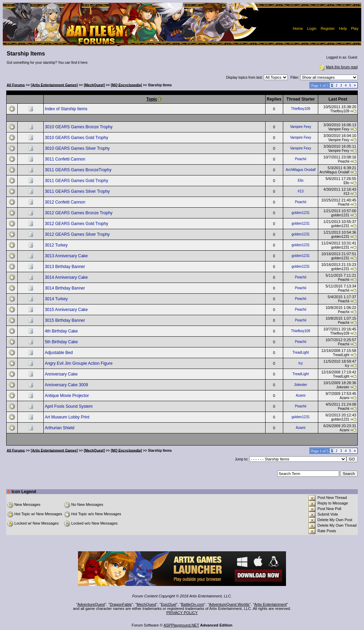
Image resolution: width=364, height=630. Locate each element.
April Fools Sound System (69, 406)
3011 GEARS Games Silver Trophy (78, 191)
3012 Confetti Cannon (66, 202)
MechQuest (146, 604)
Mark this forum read (338, 67)
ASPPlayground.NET (181, 625)
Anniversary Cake (62, 374)
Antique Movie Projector (67, 396)
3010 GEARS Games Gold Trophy (77, 138)
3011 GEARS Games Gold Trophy (77, 181)
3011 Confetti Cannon (66, 159)
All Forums (16, 85)
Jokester (301, 385)
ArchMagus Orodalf (301, 170)
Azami (301, 395)
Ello (301, 180)
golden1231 (301, 213)
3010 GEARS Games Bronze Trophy (79, 127)
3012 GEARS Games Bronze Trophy (79, 213)
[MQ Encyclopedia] (126, 85)
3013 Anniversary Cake (67, 256)
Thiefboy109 (301, 109)
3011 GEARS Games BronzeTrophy (79, 170)
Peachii (301, 159)
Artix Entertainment (270, 604)
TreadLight (300, 352)
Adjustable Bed (59, 353)
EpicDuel (168, 604)
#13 (301, 191)
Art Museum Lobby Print (68, 417)
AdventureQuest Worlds (229, 604)
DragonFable (121, 604)
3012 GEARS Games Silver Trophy (78, 234)
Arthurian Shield (60, 428)
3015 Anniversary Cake (67, 310)
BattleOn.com (193, 604)
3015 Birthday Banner (65, 320)
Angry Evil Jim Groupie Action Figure (79, 363)
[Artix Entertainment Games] (54, 85)
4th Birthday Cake (62, 331)
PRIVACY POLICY (182, 613)
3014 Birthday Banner (65, 288)
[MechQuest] (94, 85)
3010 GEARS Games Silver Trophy (78, 148)
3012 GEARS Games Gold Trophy (77, 224)
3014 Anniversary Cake (67, 277)
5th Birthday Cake (62, 342)
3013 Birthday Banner (65, 267)
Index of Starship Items (67, 109)
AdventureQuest (91, 604)
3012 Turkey (57, 245)
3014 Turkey (57, 299)
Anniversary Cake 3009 (67, 385)
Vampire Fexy (301, 127)
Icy (301, 363)
